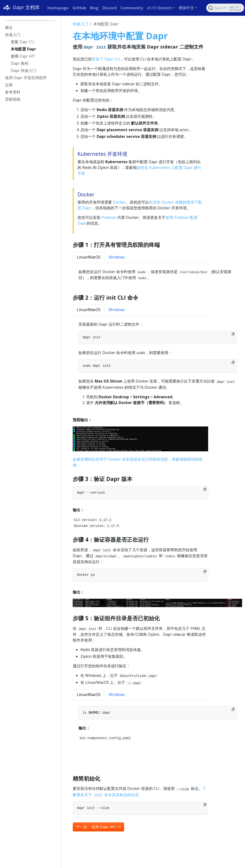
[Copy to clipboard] (233, 334)
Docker (119, 202)
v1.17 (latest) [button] (159, 8)
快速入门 (80, 24)
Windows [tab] (117, 257)
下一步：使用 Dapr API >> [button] (98, 827)
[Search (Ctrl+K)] (225, 8)
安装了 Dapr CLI (106, 59)
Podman (109, 217)
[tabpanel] (157, 275)
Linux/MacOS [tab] (89, 257)
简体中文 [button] (186, 8)
